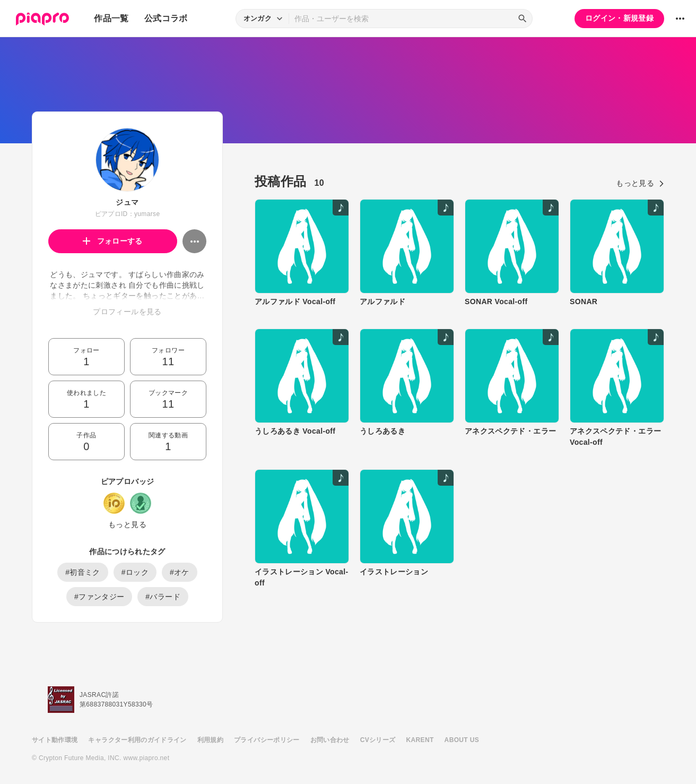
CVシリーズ (378, 740)
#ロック (135, 572)
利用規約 (210, 740)
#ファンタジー (99, 597)
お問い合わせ (330, 740)
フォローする (113, 241)
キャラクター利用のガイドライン (137, 740)
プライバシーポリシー (267, 740)
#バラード (163, 597)
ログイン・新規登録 (619, 18)
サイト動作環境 (55, 740)
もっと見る (127, 524)
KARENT (420, 740)
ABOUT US (462, 740)
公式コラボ (166, 18)
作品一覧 (111, 18)
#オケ (180, 572)
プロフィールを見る (127, 312)
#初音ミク (83, 572)
